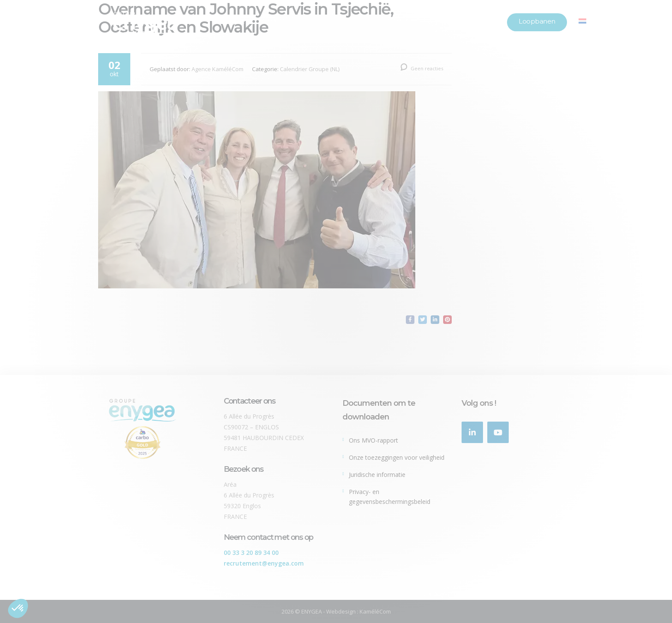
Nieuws (436, 21)
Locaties (483, 21)
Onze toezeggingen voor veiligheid (397, 457)
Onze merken (294, 21)
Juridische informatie (377, 475)
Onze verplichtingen (370, 21)
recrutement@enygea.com (264, 563)
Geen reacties (422, 68)
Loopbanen (537, 21)
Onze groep (231, 21)
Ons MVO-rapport (373, 440)
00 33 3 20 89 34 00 (251, 553)
